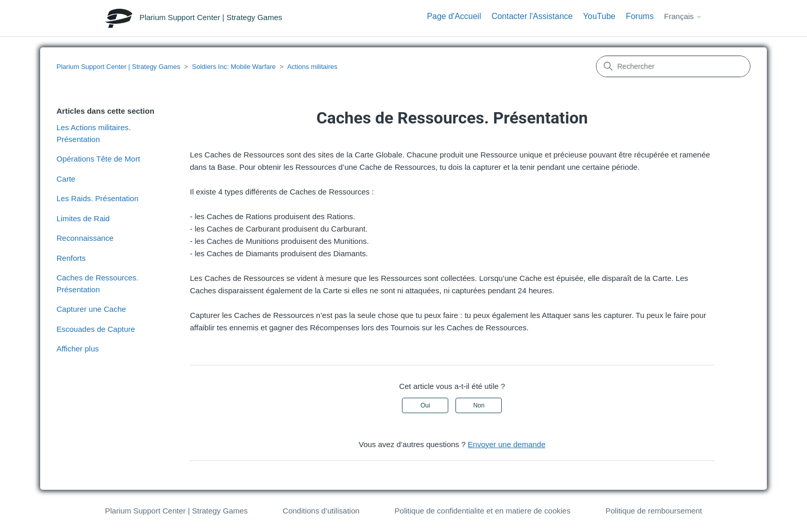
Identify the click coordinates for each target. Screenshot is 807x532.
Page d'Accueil (454, 16)
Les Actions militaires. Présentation (94, 133)
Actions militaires (312, 67)
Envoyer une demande (507, 444)
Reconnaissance (85, 238)
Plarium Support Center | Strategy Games (118, 67)
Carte (66, 179)
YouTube (599, 16)
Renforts (71, 258)
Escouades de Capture (96, 329)
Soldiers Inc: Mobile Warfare (234, 67)
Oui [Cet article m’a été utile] (425, 405)
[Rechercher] (673, 66)
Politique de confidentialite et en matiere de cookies (483, 511)
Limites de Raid (83, 218)
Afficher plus (78, 349)
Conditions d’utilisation (321, 511)
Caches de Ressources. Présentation (98, 283)
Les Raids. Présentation (98, 198)
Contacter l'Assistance (532, 16)
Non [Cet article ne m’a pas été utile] (479, 405)
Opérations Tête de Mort (98, 159)
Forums (640, 16)
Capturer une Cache (91, 309)
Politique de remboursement (654, 511)
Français (683, 16)
